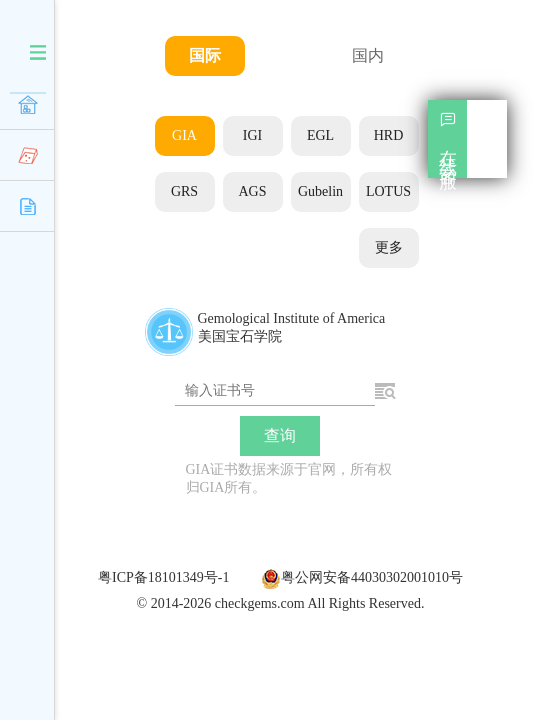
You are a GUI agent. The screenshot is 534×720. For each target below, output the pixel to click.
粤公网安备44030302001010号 (362, 577)
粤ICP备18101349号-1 (163, 577)
